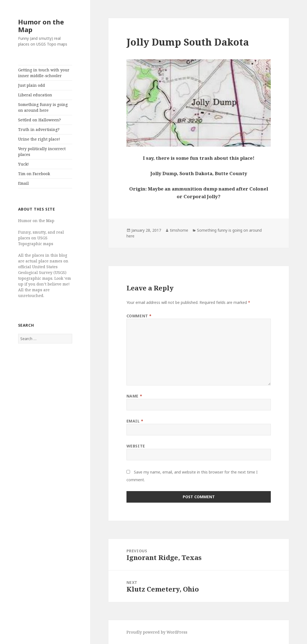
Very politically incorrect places (42, 152)
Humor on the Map (41, 26)
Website (136, 446)
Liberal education (35, 95)
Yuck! (23, 164)
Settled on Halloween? (40, 120)
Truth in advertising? (39, 129)
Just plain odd (32, 85)
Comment (139, 316)
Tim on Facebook (34, 174)
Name (134, 396)
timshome (179, 230)
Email (23, 183)
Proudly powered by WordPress (157, 632)
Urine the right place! (39, 139)
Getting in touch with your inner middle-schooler (44, 73)
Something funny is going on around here (43, 107)
